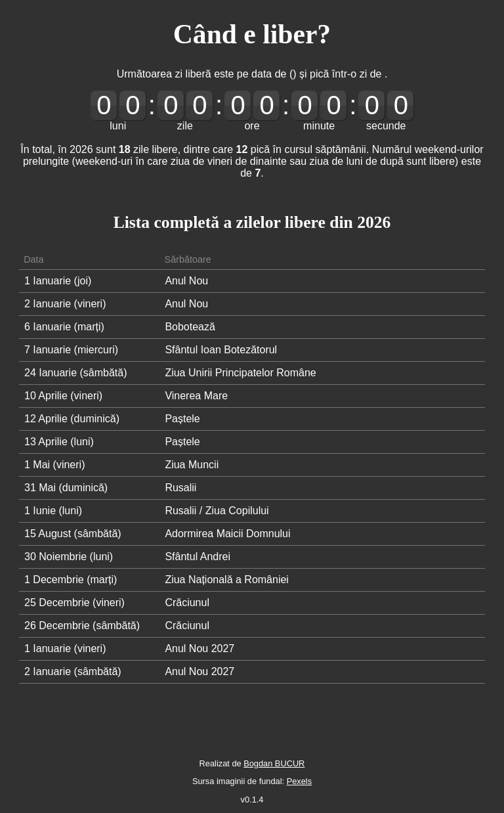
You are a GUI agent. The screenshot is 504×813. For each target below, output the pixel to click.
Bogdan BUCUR (274, 763)
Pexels (299, 781)
